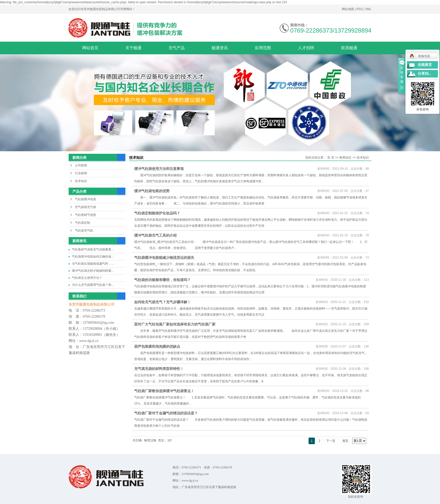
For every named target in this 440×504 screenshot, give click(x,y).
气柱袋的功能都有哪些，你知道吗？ (162, 280)
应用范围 (263, 48)
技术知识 (81, 181)
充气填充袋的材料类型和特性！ (159, 369)
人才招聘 (306, 48)
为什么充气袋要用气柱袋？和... (93, 285)
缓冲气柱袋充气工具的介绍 (155, 235)
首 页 (331, 158)
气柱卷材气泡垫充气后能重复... (93, 249)
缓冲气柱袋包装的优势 (152, 191)
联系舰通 (349, 48)
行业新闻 (81, 173)
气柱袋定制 (82, 223)
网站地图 (348, 9)
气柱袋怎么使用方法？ (87, 278)
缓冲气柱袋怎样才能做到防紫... (93, 271)
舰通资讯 (220, 48)
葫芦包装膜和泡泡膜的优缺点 (157, 346)
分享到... (424, 74)
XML (368, 9)
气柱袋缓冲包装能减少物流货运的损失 (164, 258)
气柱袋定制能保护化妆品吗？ (157, 213)
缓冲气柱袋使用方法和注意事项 (159, 169)
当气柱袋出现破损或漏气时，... (93, 264)
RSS (360, 9)
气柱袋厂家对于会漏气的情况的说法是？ (166, 413)
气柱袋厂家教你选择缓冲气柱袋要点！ (164, 391)
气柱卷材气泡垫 (86, 215)
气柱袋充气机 (84, 231)
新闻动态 (345, 158)
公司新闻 (81, 165)
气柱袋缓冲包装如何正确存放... (93, 257)
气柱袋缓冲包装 (86, 199)
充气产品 (177, 48)
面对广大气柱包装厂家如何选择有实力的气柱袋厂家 (175, 324)
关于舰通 (133, 48)
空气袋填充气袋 (86, 207)
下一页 (331, 441)
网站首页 (90, 48)
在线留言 (425, 65)
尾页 (345, 441)
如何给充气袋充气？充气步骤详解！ (162, 302)
